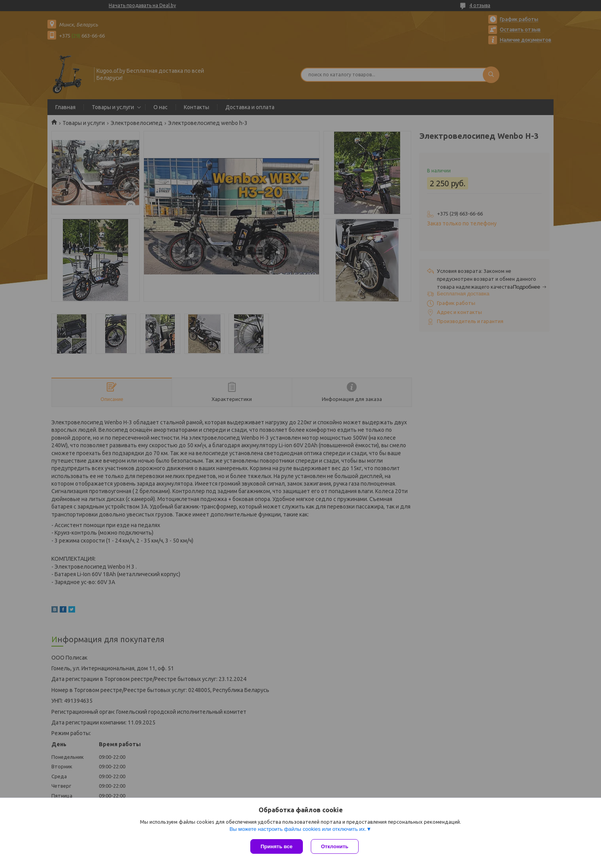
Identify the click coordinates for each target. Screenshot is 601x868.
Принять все (277, 846)
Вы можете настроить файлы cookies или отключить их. (298, 829)
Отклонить (335, 846)
